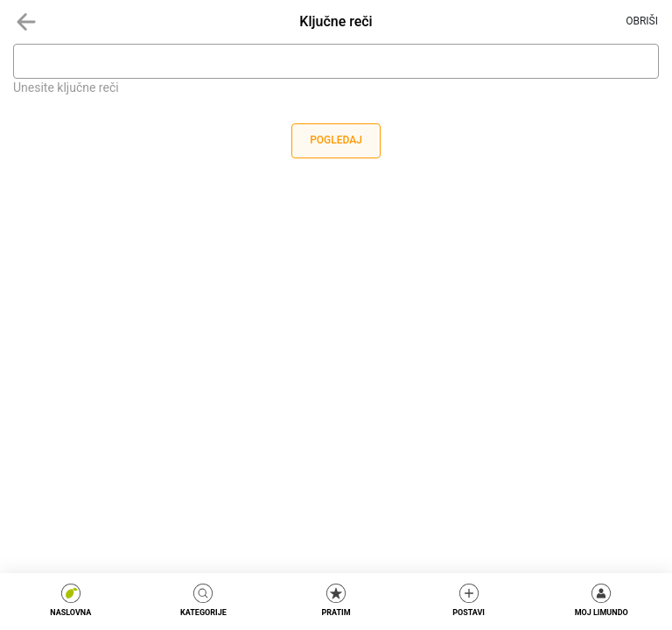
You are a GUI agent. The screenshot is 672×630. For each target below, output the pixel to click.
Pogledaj (336, 140)
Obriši (642, 21)
